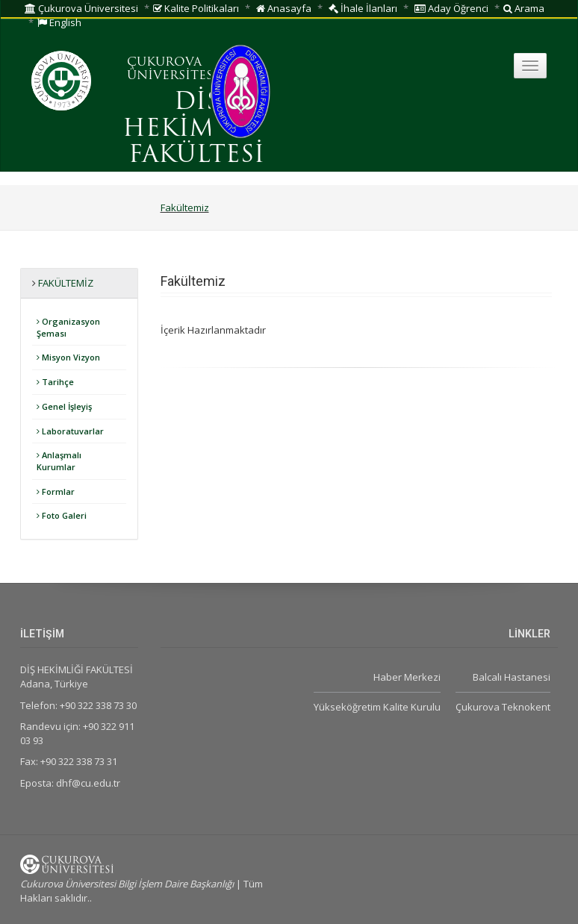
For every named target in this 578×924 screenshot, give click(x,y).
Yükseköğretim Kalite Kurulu (377, 707)
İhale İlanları (363, 8)
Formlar (56, 491)
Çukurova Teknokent (503, 707)
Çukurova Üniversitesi (81, 8)
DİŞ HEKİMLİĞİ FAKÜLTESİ (196, 129)
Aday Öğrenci (451, 8)
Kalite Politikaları (196, 8)
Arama (524, 8)
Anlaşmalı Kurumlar (59, 461)
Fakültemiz (185, 207)
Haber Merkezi (407, 677)
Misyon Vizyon (68, 357)
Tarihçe (55, 382)
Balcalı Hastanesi (512, 677)
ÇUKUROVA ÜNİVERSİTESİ (173, 69)
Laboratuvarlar (70, 431)
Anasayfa (284, 8)
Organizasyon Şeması (68, 327)
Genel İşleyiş (64, 406)
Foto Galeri (62, 515)
